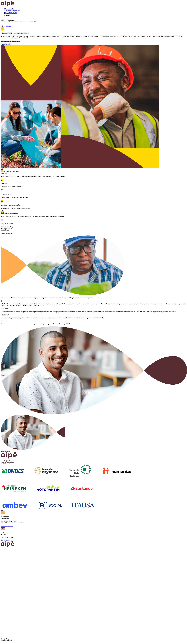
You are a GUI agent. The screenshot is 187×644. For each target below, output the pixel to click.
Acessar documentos (7, 526)
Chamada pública (12, 10)
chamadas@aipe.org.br (7, 540)
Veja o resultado (6, 26)
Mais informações (6, 44)
